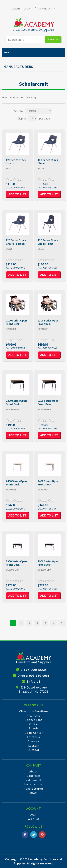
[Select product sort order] (38, 111)
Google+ (42, 835)
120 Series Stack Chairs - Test (48, 242)
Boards (34, 728)
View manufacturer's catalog (19, 97)
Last (61, 623)
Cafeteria (33, 737)
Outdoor (33, 750)
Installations (33, 784)
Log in (27, 9)
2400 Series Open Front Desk (16, 483)
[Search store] (25, 40)
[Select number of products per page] (33, 118)
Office (34, 724)
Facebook (25, 835)
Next (53, 623)
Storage (34, 741)
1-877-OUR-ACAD (33, 670)
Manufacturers (33, 789)
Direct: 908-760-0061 (34, 676)
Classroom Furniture (34, 711)
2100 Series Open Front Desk (16, 322)
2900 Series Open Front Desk (16, 563)
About (33, 771)
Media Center (34, 733)
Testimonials (33, 780)
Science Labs (34, 720)
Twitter (34, 835)
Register (16, 9)
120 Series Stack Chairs (16, 162)
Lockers (34, 745)
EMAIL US (34, 681)
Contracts (34, 776)
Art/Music (33, 715)
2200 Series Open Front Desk (16, 402)
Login (34, 814)
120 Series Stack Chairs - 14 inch (16, 242)
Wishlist (34, 819)
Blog (33, 793)
